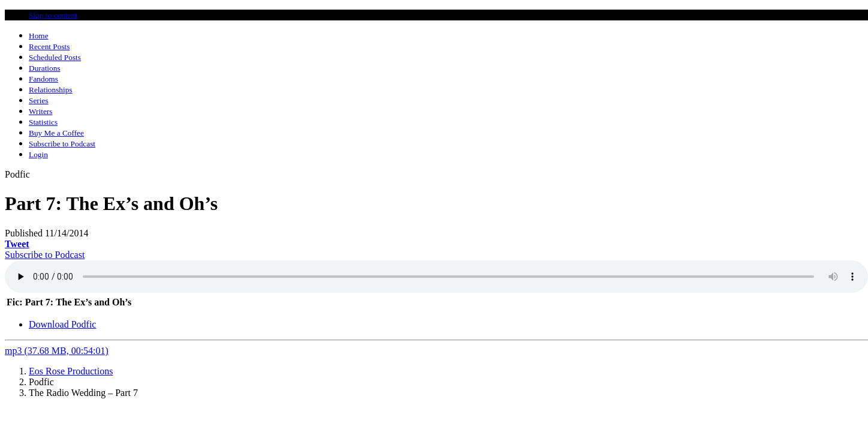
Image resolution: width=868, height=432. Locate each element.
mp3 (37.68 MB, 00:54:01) (57, 351)
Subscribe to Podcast (45, 255)
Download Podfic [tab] (62, 324)
